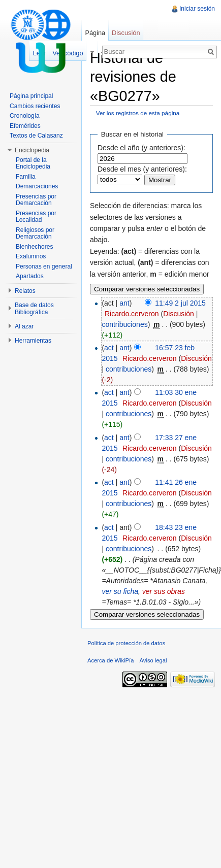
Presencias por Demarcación (36, 200)
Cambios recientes (35, 106)
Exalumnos (31, 256)
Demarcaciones (37, 186)
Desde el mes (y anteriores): (142, 169)
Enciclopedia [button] (32, 150)
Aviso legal (153, 660)
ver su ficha (120, 591)
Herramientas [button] (33, 341)
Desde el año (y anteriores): (141, 148)
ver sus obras (164, 591)
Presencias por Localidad (36, 217)
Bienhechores (34, 247)
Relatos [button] (25, 291)
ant (124, 303)
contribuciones (124, 324)
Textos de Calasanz (36, 136)
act (109, 348)
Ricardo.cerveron (132, 314)
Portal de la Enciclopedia (33, 163)
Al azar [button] (24, 326)
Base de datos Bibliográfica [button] (34, 309)
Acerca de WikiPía (110, 660)
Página (95, 33)
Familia (26, 177)
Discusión (179, 314)
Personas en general (44, 266)
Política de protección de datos (126, 643)
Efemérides (25, 126)
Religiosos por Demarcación (35, 233)
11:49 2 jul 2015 (180, 303)
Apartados (30, 276)
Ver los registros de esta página (138, 113)
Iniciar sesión (197, 9)
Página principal (31, 96)
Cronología (25, 116)
